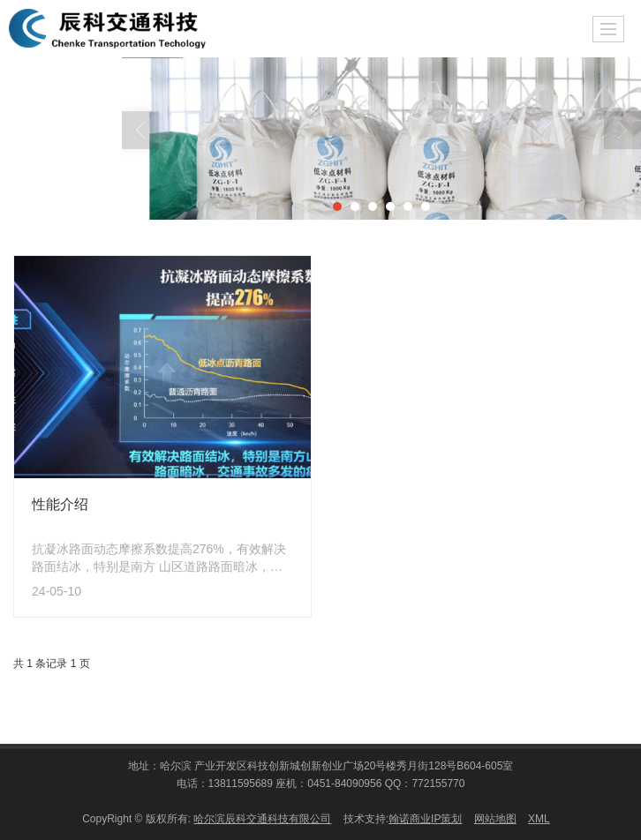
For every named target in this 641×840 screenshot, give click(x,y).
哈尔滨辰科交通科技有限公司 (262, 818)
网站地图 (495, 818)
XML (539, 818)
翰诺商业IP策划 (425, 818)
